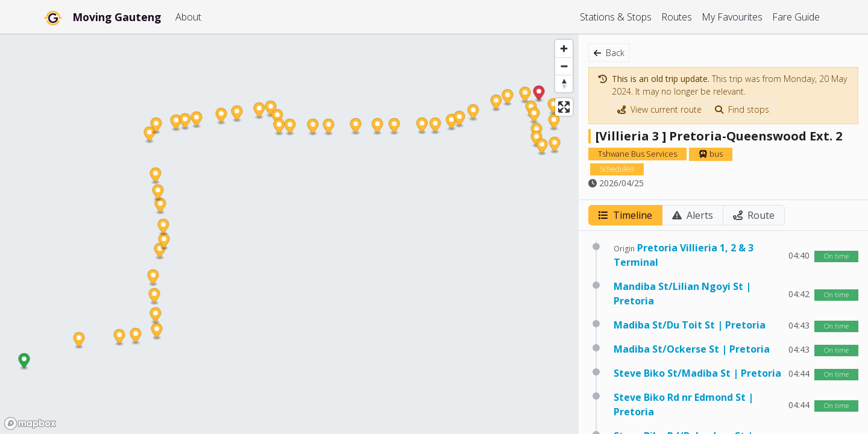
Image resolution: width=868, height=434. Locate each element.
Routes (677, 17)
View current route (659, 109)
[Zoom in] (564, 49)
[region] (289, 234)
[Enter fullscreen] (564, 107)
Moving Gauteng (117, 17)
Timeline (625, 215)
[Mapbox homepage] (30, 423)
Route (754, 215)
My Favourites (732, 17)
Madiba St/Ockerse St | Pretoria (692, 349)
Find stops (742, 109)
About (188, 17)
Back (609, 53)
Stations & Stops (616, 17)
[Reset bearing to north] (564, 83)
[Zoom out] (564, 66)
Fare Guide (796, 17)
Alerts (693, 215)
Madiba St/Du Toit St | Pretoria (690, 325)
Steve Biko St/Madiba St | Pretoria (697, 373)
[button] (24, 362)
